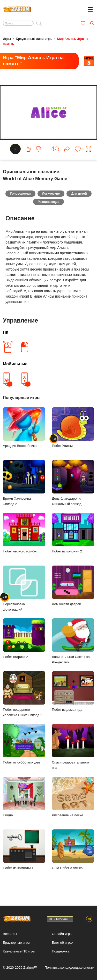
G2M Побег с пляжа (73, 850)
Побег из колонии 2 (73, 533)
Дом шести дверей (73, 586)
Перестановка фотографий (24, 588)
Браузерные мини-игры (34, 39)
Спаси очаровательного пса (73, 747)
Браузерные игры (17, 943)
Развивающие (49, 202)
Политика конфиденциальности (69, 968)
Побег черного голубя (24, 533)
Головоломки (20, 194)
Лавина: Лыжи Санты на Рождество (73, 641)
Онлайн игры (62, 934)
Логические (51, 194)
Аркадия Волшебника (24, 427)
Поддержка (61, 951)
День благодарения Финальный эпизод (73, 483)
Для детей (79, 194)
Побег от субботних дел (24, 744)
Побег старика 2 (24, 639)
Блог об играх (63, 943)
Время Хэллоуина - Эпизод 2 (24, 483)
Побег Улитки (73, 427)
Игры (7, 39)
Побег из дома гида (73, 691)
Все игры (10, 934)
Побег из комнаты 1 (24, 850)
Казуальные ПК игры (19, 951)
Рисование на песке (73, 797)
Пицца (24, 797)
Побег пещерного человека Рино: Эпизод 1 (24, 694)
